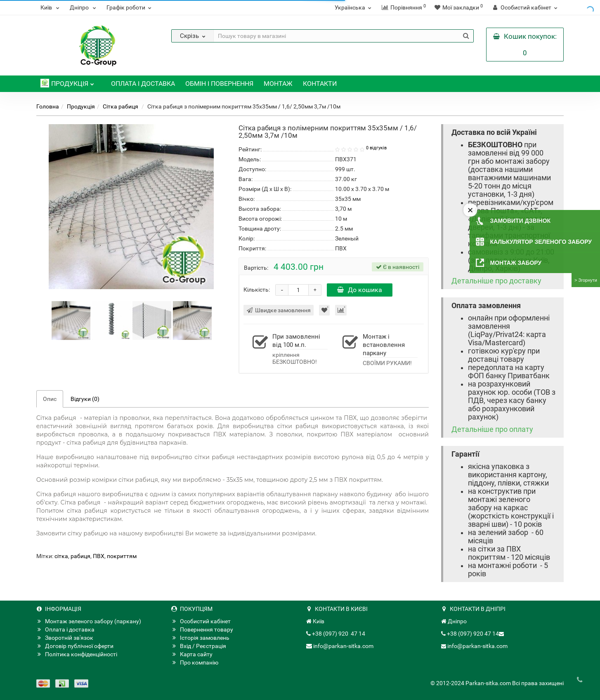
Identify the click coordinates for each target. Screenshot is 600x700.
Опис (50, 399)
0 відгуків (376, 148)
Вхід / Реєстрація (199, 646)
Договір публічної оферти (75, 646)
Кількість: (257, 290)
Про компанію (195, 662)
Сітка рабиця (121, 106)
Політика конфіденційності (77, 654)
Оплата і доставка (143, 84)
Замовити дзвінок (521, 221)
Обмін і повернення (219, 84)
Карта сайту (192, 654)
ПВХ (99, 556)
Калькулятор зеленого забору (541, 242)
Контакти (320, 84)
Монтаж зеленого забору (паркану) (89, 621)
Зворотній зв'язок (65, 638)
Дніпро (84, 7)
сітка (61, 556)
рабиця (80, 556)
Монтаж (278, 84)
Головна (48, 106)
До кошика (360, 290)
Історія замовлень (200, 638)
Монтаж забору (516, 263)
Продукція (67, 81)
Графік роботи (130, 7)
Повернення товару (202, 629)
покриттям (122, 556)
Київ (51, 7)
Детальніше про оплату (492, 429)
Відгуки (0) (85, 399)
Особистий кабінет (201, 621)
